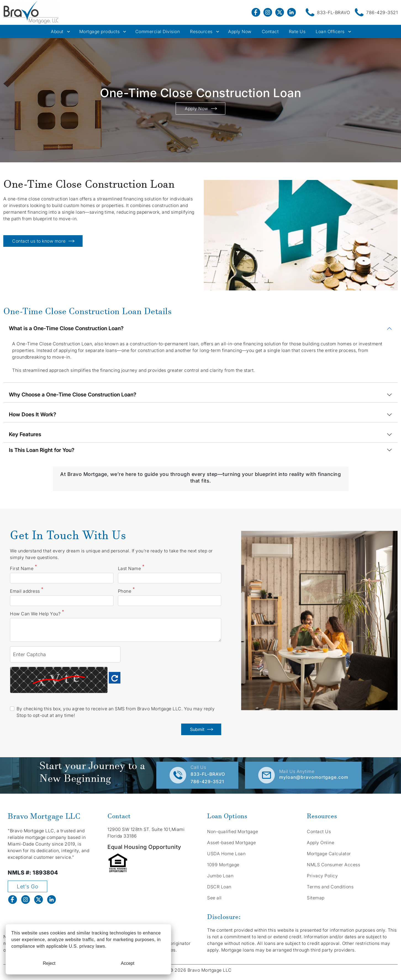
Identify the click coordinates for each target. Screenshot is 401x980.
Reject (49, 963)
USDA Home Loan (226, 854)
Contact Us (319, 831)
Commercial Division (158, 31)
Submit (201, 729)
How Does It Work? (32, 414)
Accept (128, 963)
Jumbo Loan (220, 876)
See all (214, 898)
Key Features (25, 434)
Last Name (131, 568)
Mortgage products (100, 31)
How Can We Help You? (37, 613)
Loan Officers (330, 31)
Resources (201, 31)
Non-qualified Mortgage (233, 831)
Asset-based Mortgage (231, 843)
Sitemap (316, 898)
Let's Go (27, 886)
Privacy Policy (322, 876)
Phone (126, 591)
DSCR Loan (219, 887)
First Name (23, 568)
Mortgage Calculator (329, 854)
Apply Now (240, 31)
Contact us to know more (43, 241)
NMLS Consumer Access (333, 865)
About (57, 31)
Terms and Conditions (330, 887)
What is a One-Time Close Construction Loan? (66, 328)
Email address (27, 591)
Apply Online (320, 843)
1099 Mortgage (223, 865)
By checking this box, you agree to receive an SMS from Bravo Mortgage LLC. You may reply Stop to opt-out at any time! (116, 712)
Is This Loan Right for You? (42, 450)
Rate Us (297, 31)
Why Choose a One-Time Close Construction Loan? (72, 394)
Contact (270, 31)
